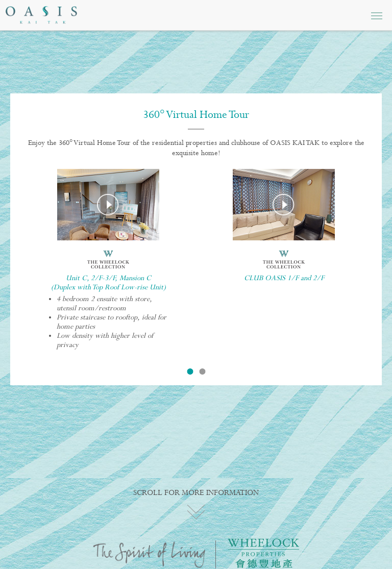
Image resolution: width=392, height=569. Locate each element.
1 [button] (190, 372)
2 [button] (202, 372)
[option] (108, 263)
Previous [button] (33, 253)
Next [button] (359, 253)
